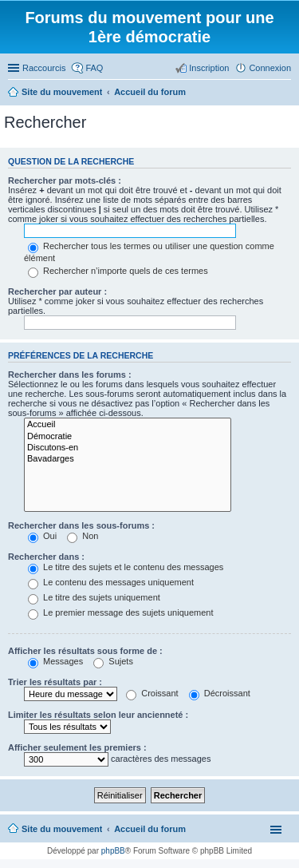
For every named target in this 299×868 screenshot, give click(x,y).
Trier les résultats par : (55, 682)
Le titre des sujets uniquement (94, 597)
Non (83, 536)
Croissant (152, 693)
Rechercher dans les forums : (70, 375)
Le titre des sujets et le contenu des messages (126, 567)
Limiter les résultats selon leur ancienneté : (98, 715)
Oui (42, 536)
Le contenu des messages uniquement (111, 582)
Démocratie (128, 437)
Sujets (113, 661)
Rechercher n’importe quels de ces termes (118, 271)
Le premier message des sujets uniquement (120, 612)
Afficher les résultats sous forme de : (85, 651)
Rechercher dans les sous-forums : (81, 525)
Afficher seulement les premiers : (77, 747)
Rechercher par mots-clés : (65, 180)
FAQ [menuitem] (94, 68)
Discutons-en (128, 448)
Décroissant (220, 693)
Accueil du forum (150, 829)
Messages (55, 661)
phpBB (113, 851)
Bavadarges (128, 459)
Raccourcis (44, 68)
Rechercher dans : (46, 557)
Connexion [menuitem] (270, 68)
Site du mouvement (62, 829)
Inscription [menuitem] (209, 68)
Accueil (128, 425)
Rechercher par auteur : (57, 291)
